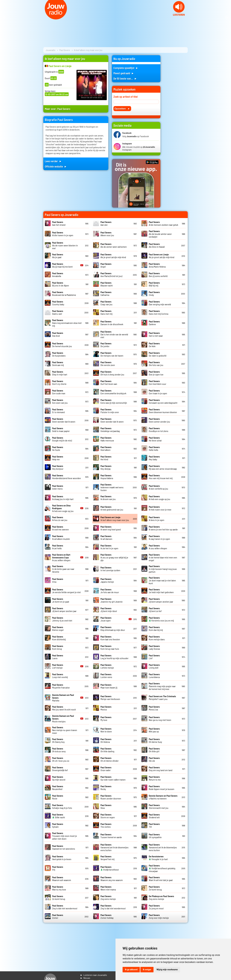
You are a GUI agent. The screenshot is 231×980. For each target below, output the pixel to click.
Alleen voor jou (107, 234)
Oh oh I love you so (61, 759)
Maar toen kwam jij (109, 686)
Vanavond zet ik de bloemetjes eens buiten (114, 847)
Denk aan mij (58, 364)
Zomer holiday (107, 916)
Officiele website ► (56, 166)
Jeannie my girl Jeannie (112, 600)
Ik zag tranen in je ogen (159, 537)
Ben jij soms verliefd (158, 275)
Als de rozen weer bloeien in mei (65, 245)
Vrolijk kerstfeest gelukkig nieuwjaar (162, 868)
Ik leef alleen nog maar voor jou (115, 519)
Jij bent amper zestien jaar (161, 600)
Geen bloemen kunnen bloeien (163, 411)
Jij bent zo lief (155, 610)
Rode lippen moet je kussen (162, 788)
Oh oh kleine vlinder (110, 759)
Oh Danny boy (58, 740)
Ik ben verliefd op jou (158, 487)
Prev (4, 18)
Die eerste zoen (108, 364)
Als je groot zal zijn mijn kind (113, 256)
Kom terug (58, 647)
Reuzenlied (58, 788)
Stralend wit (154, 816)
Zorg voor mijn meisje (159, 916)
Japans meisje (107, 580)
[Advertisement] (176, 99)
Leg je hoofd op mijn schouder (114, 657)
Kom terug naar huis (110, 647)
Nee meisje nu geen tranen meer (65, 730)
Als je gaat (58, 256)
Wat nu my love (59, 888)
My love (106, 718)
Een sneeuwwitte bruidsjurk (113, 392)
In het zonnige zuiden (110, 569)
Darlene (154, 323)
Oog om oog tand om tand (161, 769)
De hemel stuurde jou (62, 345)
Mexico (106, 708)
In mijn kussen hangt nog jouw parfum (163, 569)
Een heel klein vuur (157, 382)
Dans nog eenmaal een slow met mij (67, 323)
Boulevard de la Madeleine (64, 293)
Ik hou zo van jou (60, 519)
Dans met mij (106, 312)
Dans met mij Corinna (159, 312)
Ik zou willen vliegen (158, 547)
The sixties (106, 825)
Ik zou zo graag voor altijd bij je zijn (114, 557)
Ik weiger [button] (147, 970)
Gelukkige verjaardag (110, 430)
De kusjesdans (59, 354)
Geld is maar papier (61, 430)
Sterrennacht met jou (159, 806)
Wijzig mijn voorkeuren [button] (167, 970)
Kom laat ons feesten (110, 638)
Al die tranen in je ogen (63, 234)
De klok (154, 345)
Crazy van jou (106, 303)
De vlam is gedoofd (158, 354)
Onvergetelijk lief (60, 769)
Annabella (58, 275)
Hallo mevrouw (107, 439)
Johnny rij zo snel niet (62, 619)
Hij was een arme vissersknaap (163, 467)
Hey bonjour (58, 467)
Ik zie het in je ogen (109, 547)
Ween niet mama (108, 888)
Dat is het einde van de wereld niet (114, 334)
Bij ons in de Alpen (61, 284)
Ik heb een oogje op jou (159, 498)
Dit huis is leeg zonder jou (112, 373)
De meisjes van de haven (112, 354)
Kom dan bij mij (156, 628)
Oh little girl (154, 750)
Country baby (58, 303)
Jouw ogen (106, 619)
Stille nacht (59, 816)
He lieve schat (155, 439)
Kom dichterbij (59, 638)
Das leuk (58, 334)
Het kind (106, 458)
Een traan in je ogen (158, 392)
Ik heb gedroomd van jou (112, 508)
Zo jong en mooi (156, 907)
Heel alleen (106, 448)
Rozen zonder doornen (111, 797)
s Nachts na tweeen (163, 797)
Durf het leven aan (109, 382)
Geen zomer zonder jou (159, 420)
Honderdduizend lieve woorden (67, 477)
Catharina (106, 293)
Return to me (155, 778)
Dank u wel (58, 312)
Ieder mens (58, 487)
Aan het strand (59, 223)
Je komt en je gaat (61, 600)
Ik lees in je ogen (157, 519)
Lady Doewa (154, 647)
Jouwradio (51, 50)
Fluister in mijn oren (110, 411)
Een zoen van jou (60, 401)
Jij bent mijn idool (109, 610)
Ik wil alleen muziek (61, 537)
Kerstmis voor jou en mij (161, 619)
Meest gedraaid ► (124, 73)
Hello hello (154, 448)
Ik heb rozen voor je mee (160, 508)
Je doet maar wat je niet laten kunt (162, 580)
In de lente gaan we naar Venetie (63, 569)
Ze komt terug (155, 888)
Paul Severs (65, 50)
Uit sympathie (155, 836)
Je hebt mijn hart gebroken (161, 591)
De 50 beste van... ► (125, 78)
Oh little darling (107, 750)
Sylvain (58, 825)
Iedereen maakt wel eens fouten (112, 487)
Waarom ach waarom (62, 879)
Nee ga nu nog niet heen (160, 718)
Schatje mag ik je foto (62, 806)
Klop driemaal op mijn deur (113, 628)
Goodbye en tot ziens (159, 430)
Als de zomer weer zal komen (114, 245)
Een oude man (59, 392)
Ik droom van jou (108, 498)
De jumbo (106, 345)
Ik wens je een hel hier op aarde (163, 528)
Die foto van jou (156, 364)
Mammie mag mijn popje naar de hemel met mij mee (162, 686)
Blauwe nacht (107, 284)
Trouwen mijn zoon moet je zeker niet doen (65, 836)
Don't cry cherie (59, 382)
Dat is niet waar (156, 334)
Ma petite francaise (61, 686)
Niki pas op (154, 730)
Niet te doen (106, 730)
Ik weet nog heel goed (111, 528)
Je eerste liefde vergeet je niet (66, 591)
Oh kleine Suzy (155, 740)
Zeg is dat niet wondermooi (65, 907)
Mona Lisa (154, 708)
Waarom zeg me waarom (112, 879)
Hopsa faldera (107, 477)
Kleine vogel (58, 628)
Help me (58, 458)
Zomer (58, 916)
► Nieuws (85, 978)
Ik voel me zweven (60, 528)
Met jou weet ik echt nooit (64, 708)
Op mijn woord (59, 778)
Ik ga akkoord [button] (131, 970)
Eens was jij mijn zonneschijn (114, 401)
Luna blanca (154, 676)
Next (227, 18)
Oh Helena (106, 740)
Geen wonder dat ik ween (64, 420)
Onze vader (106, 769)
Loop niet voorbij (60, 676)
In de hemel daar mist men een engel (163, 557)
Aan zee (106, 223)
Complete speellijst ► (126, 68)
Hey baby (154, 458)
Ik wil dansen (106, 537)
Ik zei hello (58, 547)
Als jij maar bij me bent (62, 265)
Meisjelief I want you (162, 698)
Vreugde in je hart (158, 858)
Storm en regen (108, 816)
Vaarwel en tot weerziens (64, 847)
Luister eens (106, 676)
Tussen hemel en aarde (111, 836)
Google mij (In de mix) (62, 439)
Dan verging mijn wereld (160, 303)
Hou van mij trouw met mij (161, 477)
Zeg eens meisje (108, 897)
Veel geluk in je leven (62, 858)
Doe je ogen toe (156, 373)
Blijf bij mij (154, 284)
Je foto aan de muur (110, 591)
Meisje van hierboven (110, 698)
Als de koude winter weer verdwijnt (160, 234)
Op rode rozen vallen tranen (113, 778)
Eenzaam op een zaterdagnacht (163, 401)
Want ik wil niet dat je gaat (161, 879)
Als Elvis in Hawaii (157, 245)
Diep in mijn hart (60, 373)
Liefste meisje (107, 666)
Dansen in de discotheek (112, 323)
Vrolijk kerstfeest (110, 868)
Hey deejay (106, 467)
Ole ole (154, 759)
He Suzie (58, 448)
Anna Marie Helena (157, 265)
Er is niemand (58, 411)
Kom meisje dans (157, 638)
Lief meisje (58, 666)
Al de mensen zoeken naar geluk (163, 223)
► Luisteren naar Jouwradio (94, 975)
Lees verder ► (53, 161)
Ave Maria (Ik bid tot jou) (111, 275)
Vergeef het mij (107, 858)
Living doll (154, 666)
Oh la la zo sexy (59, 750)
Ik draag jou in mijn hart (63, 498)
